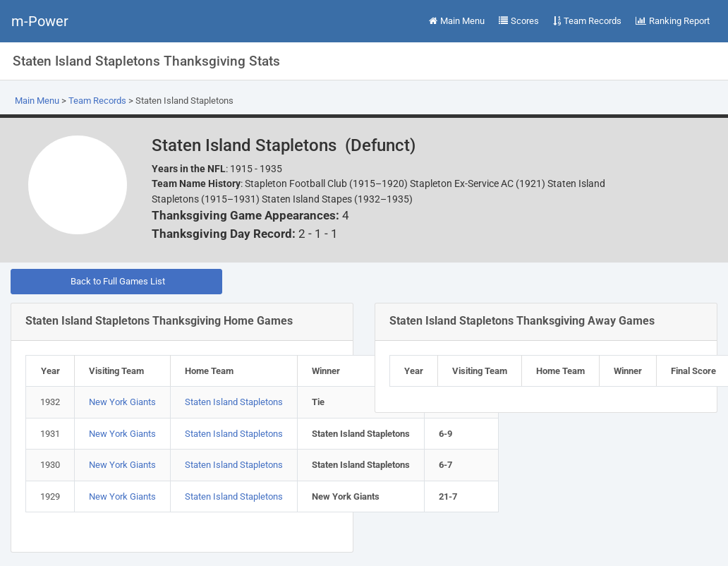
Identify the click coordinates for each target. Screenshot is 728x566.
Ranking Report (673, 21)
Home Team (209, 371)
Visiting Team (116, 371)
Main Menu (457, 21)
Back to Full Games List (117, 281)
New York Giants (122, 402)
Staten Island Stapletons (234, 402)
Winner (326, 371)
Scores (519, 21)
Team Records (587, 21)
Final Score (693, 371)
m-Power (40, 21)
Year (50, 371)
